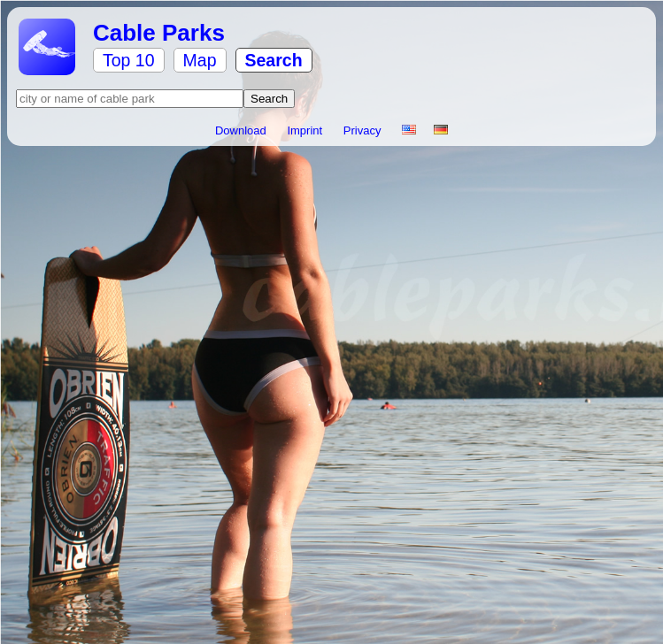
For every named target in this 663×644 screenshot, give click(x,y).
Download (242, 130)
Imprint (306, 130)
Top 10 (129, 60)
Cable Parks (159, 33)
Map (200, 60)
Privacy (364, 130)
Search (274, 60)
